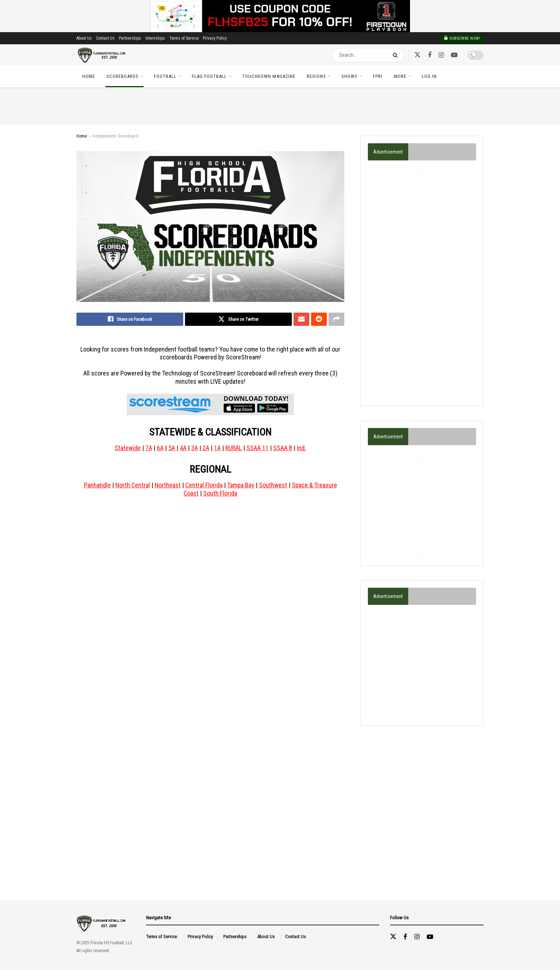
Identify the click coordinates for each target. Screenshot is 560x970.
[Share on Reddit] (319, 319)
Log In (429, 76)
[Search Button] (397, 55)
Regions (316, 76)
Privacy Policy (215, 38)
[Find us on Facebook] (430, 55)
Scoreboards (122, 76)
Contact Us (105, 38)
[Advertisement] (422, 283)
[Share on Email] (301, 319)
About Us (84, 38)
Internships (155, 38)
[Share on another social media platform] (336, 319)
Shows (349, 76)
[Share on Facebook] (130, 319)
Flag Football (209, 76)
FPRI (378, 76)
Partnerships (130, 38)
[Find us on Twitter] (417, 55)
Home (89, 76)
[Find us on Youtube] (454, 55)
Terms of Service (184, 38)
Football (165, 76)
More (400, 76)
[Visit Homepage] (102, 55)
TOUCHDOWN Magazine (269, 76)
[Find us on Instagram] (441, 55)
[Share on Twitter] (238, 319)
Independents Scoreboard (115, 136)
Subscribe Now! (462, 38)
